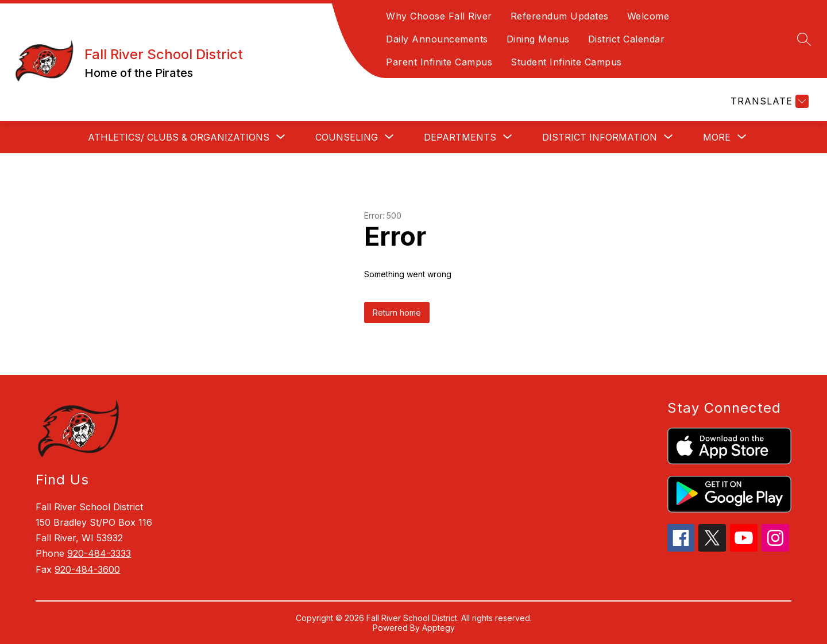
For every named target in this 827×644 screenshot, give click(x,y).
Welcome (648, 16)
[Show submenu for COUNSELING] (347, 137)
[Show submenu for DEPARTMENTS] (460, 137)
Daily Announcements (437, 39)
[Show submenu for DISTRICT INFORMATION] (600, 137)
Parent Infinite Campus (439, 62)
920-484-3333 (99, 553)
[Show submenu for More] (717, 137)
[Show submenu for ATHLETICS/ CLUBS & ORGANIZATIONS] (179, 137)
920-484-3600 (87, 569)
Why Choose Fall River (439, 16)
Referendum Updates (560, 16)
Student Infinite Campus (566, 62)
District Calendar (627, 39)
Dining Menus (538, 39)
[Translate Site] (768, 101)
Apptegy (438, 628)
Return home (397, 313)
